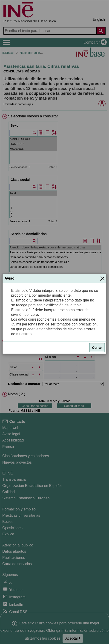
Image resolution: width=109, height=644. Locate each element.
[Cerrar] (102, 278)
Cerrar (97, 348)
